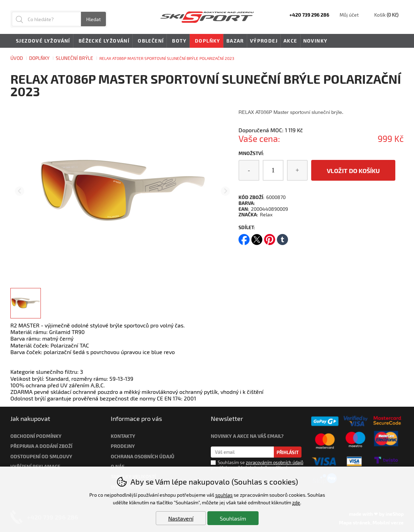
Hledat (93, 19)
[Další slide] (226, 191)
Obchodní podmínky (36, 436)
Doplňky (39, 58)
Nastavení (181, 518)
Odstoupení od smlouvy (41, 456)
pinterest (270, 237)
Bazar (235, 41)
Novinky (316, 41)
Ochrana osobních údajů (143, 456)
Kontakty (123, 436)
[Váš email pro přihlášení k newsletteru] (242, 452)
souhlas (224, 495)
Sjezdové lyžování (42, 41)
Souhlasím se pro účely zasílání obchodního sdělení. (257, 465)
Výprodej (264, 41)
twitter (257, 237)
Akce (290, 41)
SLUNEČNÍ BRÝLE (74, 58)
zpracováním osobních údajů (274, 462)
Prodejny (123, 446)
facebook (244, 237)
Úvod (17, 58)
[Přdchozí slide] (20, 191)
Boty (178, 41)
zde (296, 502)
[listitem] (26, 303)
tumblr (282, 237)
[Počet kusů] (273, 170)
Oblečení (150, 41)
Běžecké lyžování (103, 41)
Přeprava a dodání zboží (41, 446)
